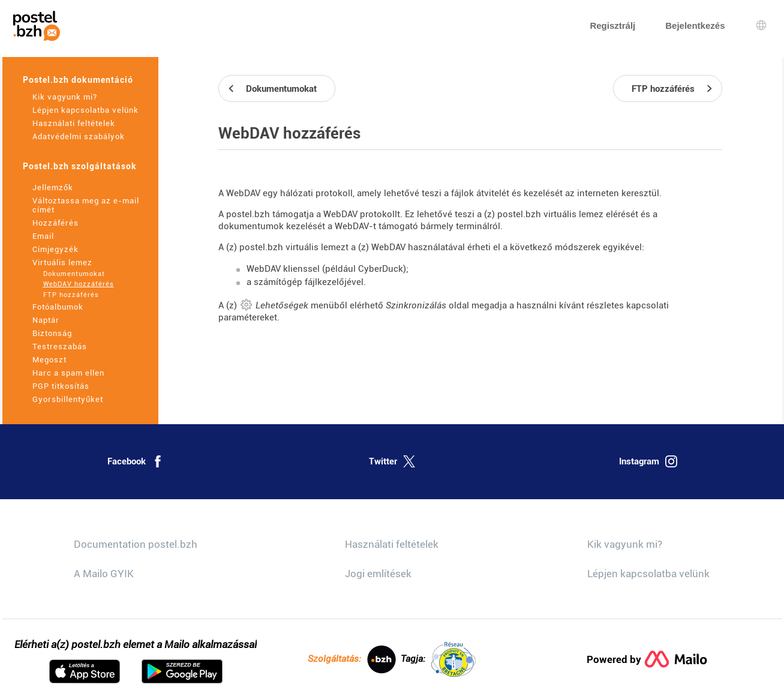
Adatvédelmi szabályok (79, 136)
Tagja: (438, 659)
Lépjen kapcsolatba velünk (85, 110)
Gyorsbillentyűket (68, 399)
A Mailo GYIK (104, 574)
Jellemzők (53, 187)
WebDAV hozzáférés (79, 284)
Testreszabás (60, 346)
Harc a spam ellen (68, 373)
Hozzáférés (55, 223)
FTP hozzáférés (71, 295)
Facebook (136, 461)
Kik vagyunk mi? (65, 97)
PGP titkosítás (61, 386)
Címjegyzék (55, 249)
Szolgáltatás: (352, 659)
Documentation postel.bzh (136, 544)
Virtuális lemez (62, 262)
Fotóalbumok (58, 307)
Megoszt (49, 360)
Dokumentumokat (74, 274)
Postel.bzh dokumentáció (78, 80)
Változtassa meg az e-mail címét (86, 205)
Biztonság (52, 333)
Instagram (648, 461)
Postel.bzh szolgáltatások (80, 166)
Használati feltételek (74, 123)
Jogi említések (378, 574)
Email (43, 236)
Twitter (392, 461)
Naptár (46, 320)
